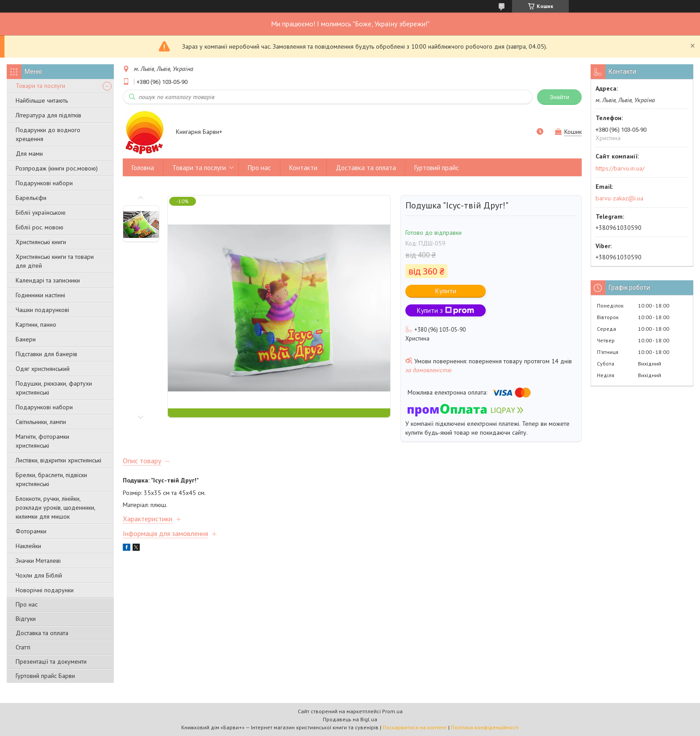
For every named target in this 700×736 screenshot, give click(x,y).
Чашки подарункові (42, 310)
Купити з (446, 310)
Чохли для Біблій (39, 575)
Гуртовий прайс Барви (45, 676)
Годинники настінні (40, 295)
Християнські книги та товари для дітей (55, 261)
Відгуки (26, 619)
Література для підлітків (48, 115)
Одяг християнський (43, 369)
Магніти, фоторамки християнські (42, 441)
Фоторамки (31, 531)
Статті (23, 647)
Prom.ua (392, 711)
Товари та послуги (40, 86)
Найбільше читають (42, 100)
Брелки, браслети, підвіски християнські (51, 479)
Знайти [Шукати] (559, 97)
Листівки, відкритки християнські (58, 460)
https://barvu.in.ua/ (620, 168)
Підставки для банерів (46, 354)
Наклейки (28, 546)
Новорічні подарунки (45, 590)
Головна (143, 168)
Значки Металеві (38, 561)
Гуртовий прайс (437, 168)
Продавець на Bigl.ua (350, 719)
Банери (26, 339)
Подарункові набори (44, 183)
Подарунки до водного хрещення (48, 134)
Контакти (303, 168)
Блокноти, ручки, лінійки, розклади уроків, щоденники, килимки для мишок (55, 507)
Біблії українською (41, 212)
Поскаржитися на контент (415, 727)
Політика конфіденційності (485, 727)
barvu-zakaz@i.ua (619, 198)
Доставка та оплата (42, 633)
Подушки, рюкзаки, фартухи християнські (54, 388)
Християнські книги (41, 242)
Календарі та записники (48, 280)
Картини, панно (36, 324)
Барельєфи (31, 198)
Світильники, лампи (41, 422)
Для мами (29, 154)
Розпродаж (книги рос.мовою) (57, 168)
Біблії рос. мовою (40, 227)
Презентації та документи (51, 661)
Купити (446, 291)
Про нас (27, 604)
